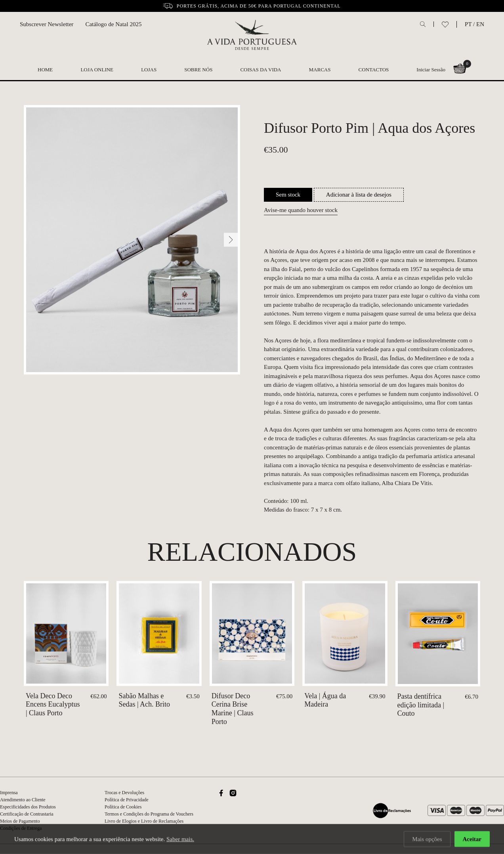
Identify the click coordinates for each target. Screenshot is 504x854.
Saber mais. (180, 840)
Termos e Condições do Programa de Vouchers (149, 814)
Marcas (320, 70)
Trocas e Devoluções (124, 793)
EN (480, 24)
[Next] (231, 240)
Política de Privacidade (127, 800)
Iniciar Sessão (431, 70)
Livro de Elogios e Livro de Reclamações (144, 821)
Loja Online (97, 70)
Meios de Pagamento (20, 821)
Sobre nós (198, 70)
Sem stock (288, 195)
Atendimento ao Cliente (23, 800)
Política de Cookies (123, 807)
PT (468, 24)
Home (45, 70)
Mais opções (427, 840)
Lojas (149, 70)
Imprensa (9, 793)
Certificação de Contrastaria (27, 814)
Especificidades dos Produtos (28, 807)
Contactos (374, 70)
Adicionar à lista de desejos (359, 195)
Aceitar (472, 840)
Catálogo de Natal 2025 (113, 24)
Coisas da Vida (261, 70)
